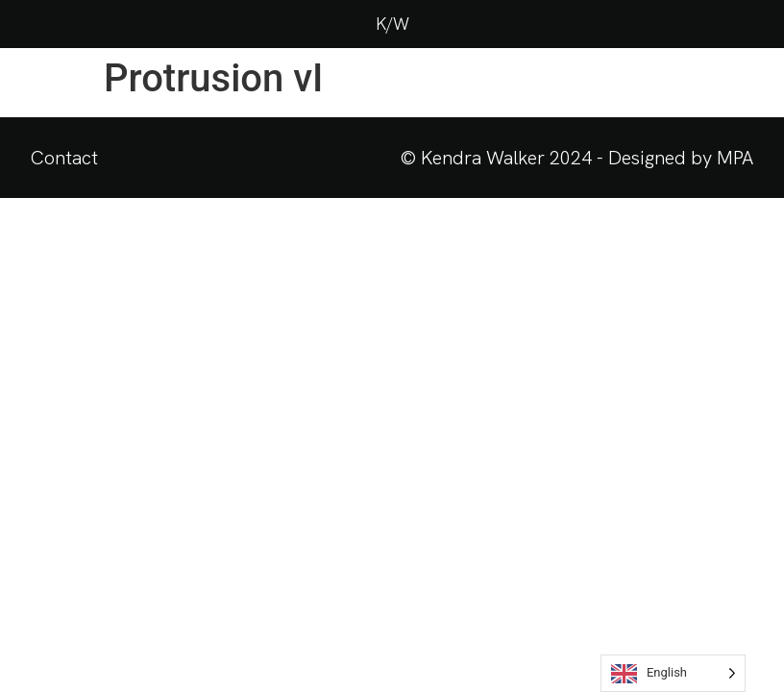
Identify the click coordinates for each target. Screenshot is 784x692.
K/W (392, 24)
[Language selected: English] (673, 673)
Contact (64, 158)
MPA (735, 158)
